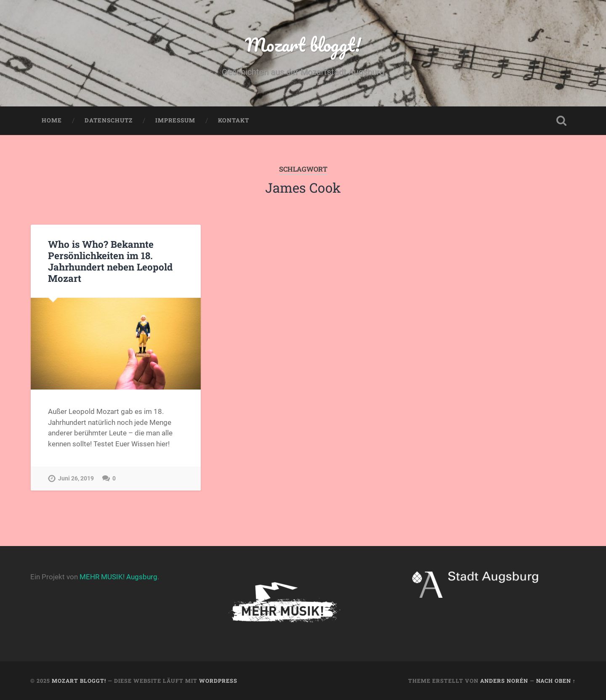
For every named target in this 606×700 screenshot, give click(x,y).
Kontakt (234, 120)
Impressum (175, 120)
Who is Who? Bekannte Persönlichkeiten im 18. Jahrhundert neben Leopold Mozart (110, 261)
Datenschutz (109, 120)
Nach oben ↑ (556, 681)
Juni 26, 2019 (76, 479)
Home (52, 120)
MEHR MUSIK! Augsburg (118, 577)
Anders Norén (504, 681)
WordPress (218, 681)
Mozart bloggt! (303, 44)
